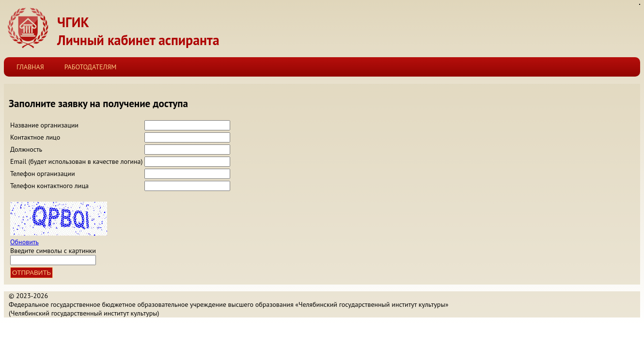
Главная (30, 67)
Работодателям (91, 67)
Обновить (24, 242)
